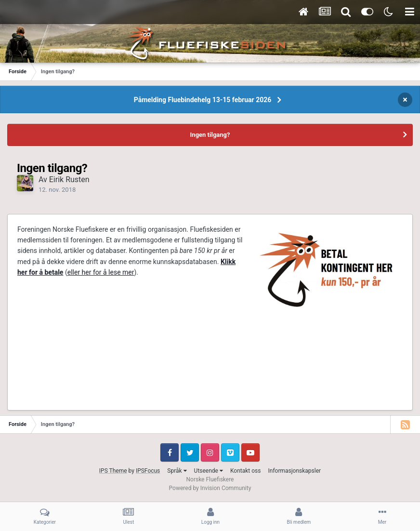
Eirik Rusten (69, 179)
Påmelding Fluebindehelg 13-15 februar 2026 (203, 100)
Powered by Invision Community (210, 488)
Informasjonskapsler (294, 471)
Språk (177, 471)
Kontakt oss (246, 471)
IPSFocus (148, 471)
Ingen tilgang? (210, 135)
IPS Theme (113, 471)
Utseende (209, 471)
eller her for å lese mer (101, 272)
